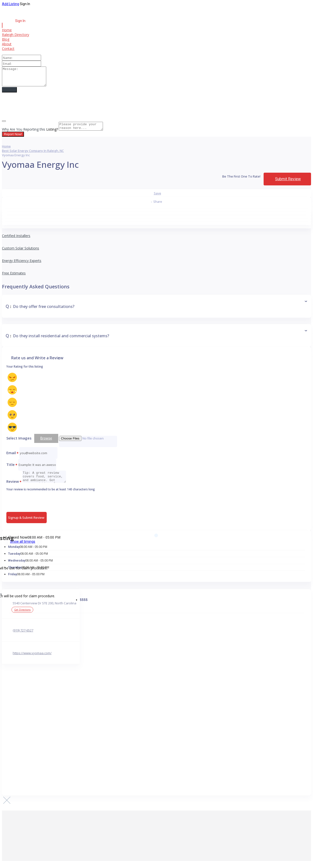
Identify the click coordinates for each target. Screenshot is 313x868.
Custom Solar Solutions (21, 253)
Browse (46, 443)
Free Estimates (14, 278)
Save (157, 198)
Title (12, 470)
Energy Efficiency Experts (22, 266)
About (7, 44)
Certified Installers (16, 241)
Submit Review (288, 184)
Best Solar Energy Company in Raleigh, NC (33, 156)
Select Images (19, 443)
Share (157, 207)
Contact (8, 49)
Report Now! (13, 139)
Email (12, 458)
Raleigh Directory (16, 35)
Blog (6, 39)
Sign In (25, 4)
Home (7, 30)
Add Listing (11, 4)
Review (14, 486)
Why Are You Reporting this (30, 134)
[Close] (4, 125)
